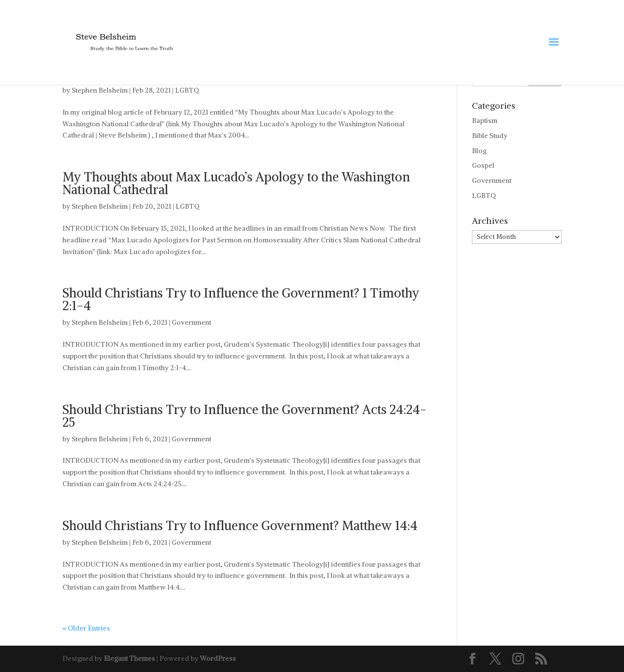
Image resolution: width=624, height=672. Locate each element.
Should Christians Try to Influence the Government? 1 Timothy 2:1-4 (241, 299)
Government (191, 322)
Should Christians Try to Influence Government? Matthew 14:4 (240, 525)
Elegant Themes (129, 658)
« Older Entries (86, 628)
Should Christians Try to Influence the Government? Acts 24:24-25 (244, 416)
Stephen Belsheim (100, 90)
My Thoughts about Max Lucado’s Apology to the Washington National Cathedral (236, 183)
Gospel (483, 165)
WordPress (218, 658)
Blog (479, 151)
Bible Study (490, 136)
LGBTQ (187, 90)
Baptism (485, 120)
